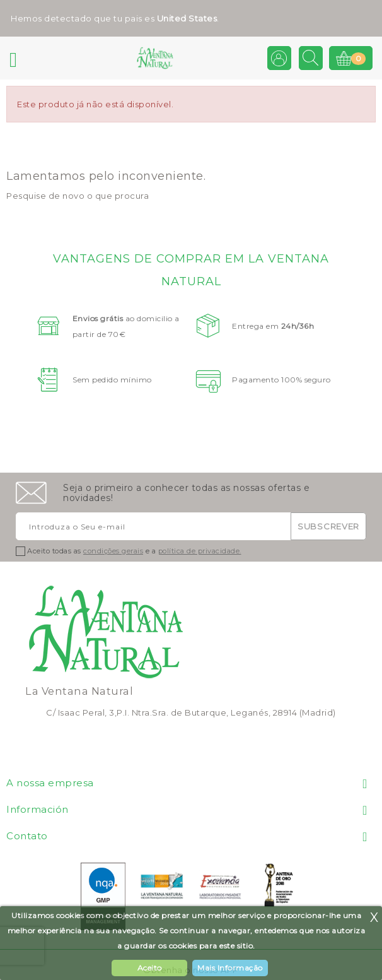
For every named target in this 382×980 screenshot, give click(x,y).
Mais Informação (230, 968)
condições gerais (113, 551)
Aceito (150, 968)
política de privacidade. (200, 551)
